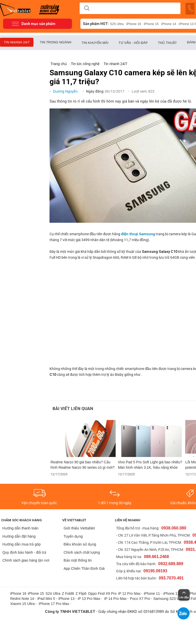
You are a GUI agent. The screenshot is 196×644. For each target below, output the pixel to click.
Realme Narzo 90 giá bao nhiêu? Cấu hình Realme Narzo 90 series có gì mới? (83, 465)
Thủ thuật (167, 43)
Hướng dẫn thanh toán (20, 528)
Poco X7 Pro (140, 599)
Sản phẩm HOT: (96, 24)
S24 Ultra (53, 593)
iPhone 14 (169, 24)
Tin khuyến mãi (95, 43)
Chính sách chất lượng (82, 552)
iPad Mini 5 (46, 599)
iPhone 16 (134, 24)
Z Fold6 (68, 593)
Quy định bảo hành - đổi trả (24, 552)
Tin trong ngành (56, 42)
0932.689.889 (171, 564)
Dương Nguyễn (66, 91)
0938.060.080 (174, 528)
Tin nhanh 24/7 (17, 42)
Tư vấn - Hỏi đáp (133, 43)
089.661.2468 (156, 557)
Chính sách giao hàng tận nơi (26, 560)
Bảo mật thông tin (78, 560)
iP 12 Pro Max (129, 593)
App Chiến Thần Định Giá (84, 568)
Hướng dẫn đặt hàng (19, 536)
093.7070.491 (171, 578)
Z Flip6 (81, 593)
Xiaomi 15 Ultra (22, 604)
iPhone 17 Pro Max (54, 604)
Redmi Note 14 (22, 599)
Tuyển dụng (73, 536)
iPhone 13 (66, 599)
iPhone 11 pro (174, 593)
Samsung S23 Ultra (169, 599)
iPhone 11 (152, 593)
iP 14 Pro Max (115, 599)
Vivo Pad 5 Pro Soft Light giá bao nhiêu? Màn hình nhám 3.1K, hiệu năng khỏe (150, 465)
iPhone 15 (151, 24)
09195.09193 (155, 571)
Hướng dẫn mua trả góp (21, 544)
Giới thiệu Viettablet (79, 528)
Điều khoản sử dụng (80, 544)
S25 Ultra (117, 24)
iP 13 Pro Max (89, 599)
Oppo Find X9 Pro (102, 593)
